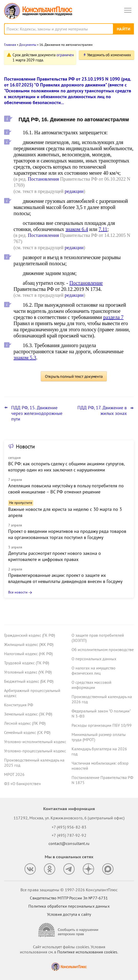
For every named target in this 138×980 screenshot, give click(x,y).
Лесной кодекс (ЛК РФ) (25, 723)
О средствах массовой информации (91, 685)
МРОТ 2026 (14, 774)
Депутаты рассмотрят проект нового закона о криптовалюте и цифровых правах (55, 556)
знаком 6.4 (77, 229)
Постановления (43, 179)
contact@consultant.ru (69, 843)
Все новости (18, 592)
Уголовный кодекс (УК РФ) (28, 672)
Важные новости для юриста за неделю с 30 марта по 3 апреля (65, 512)
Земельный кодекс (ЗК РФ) (28, 714)
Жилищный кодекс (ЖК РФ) (29, 644)
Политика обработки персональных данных (69, 906)
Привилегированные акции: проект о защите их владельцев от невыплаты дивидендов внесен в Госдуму (65, 578)
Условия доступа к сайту (69, 914)
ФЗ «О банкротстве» (22, 784)
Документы (28, 45)
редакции (74, 191)
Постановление (86, 283)
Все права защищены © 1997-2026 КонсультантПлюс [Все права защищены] (69, 890)
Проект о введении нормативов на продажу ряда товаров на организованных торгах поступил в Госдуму (67, 534)
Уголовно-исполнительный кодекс (35, 742)
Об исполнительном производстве (103, 649)
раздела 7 (113, 317)
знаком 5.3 (25, 358)
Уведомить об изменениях (109, 55)
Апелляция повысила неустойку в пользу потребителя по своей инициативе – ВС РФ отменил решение (66, 489)
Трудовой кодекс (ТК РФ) (27, 663)
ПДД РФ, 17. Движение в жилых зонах (102, 411)
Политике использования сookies (87, 952)
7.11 (103, 229)
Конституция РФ (19, 705)
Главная (10, 45)
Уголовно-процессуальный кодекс (35, 751)
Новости (25, 447)
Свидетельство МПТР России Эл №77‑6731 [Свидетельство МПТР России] (69, 898)
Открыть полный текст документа (74, 376)
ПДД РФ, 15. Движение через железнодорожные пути (37, 413)
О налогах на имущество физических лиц (94, 670)
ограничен (65, 55)
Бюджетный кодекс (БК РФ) (29, 681)
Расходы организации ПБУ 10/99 (102, 725)
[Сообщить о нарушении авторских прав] (69, 930)
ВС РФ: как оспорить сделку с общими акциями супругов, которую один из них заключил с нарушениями (66, 467)
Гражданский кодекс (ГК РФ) (30, 635)
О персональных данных (94, 659)
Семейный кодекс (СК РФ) (27, 732)
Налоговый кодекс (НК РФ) (28, 654)
